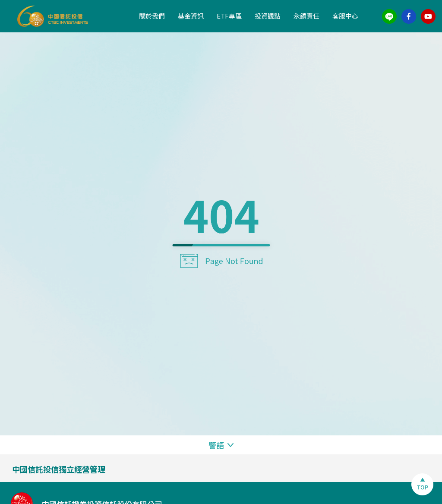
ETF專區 (229, 16)
